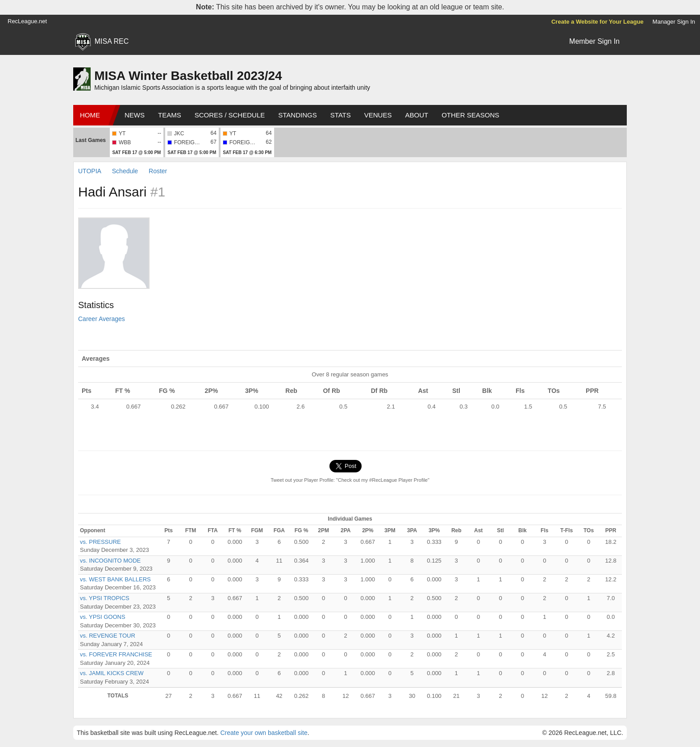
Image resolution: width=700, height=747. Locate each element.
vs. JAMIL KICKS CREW (112, 673)
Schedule (125, 171)
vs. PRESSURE (100, 542)
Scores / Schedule (230, 115)
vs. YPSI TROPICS (105, 598)
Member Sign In (594, 41)
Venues (378, 115)
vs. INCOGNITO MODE (110, 561)
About (417, 115)
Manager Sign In (674, 22)
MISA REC (112, 41)
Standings (297, 115)
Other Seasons (470, 115)
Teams (170, 115)
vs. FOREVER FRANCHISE (116, 654)
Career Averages (102, 319)
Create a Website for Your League (598, 22)
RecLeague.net (27, 21)
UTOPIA (90, 171)
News (135, 115)
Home (90, 115)
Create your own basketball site (264, 733)
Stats (341, 115)
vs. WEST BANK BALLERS (115, 579)
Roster (158, 171)
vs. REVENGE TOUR (108, 636)
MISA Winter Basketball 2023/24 (188, 76)
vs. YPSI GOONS (103, 617)
